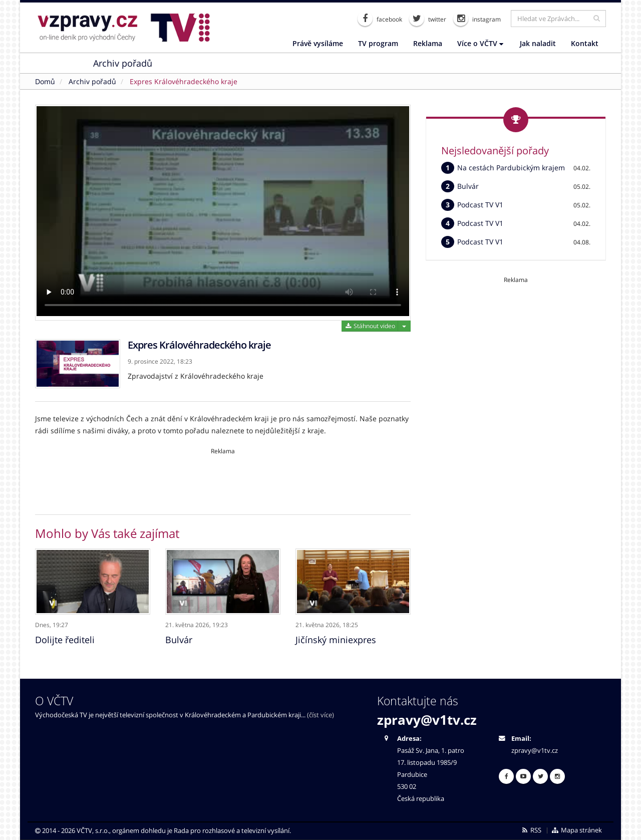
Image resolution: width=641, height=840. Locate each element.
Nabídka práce (279, 63)
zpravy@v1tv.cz (427, 718)
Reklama (428, 43)
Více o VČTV (480, 43)
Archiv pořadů (123, 63)
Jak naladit (538, 43)
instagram (477, 19)
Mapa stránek (577, 828)
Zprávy (59, 63)
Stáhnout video (370, 326)
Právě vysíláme (318, 43)
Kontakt (585, 43)
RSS (531, 828)
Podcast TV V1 (480, 205)
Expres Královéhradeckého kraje (184, 81)
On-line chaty (200, 63)
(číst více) (320, 713)
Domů (45, 81)
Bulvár (179, 638)
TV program (378, 43)
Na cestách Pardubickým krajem (511, 168)
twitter (428, 19)
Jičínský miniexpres (336, 638)
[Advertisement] (223, 478)
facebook (380, 19)
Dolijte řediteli (65, 638)
